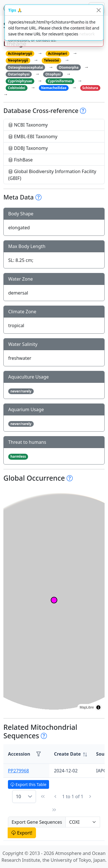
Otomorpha (69, 67)
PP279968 (18, 771)
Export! (22, 833)
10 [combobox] (18, 796)
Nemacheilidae (54, 88)
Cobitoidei (17, 88)
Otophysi (53, 74)
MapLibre (87, 707)
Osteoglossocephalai (26, 67)
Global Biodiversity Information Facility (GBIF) (52, 175)
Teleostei (51, 60)
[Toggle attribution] (98, 707)
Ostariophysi (19, 74)
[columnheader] (70, 754)
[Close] (99, 10)
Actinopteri (58, 53)
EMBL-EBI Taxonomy (33, 136)
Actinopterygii (20, 53)
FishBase (20, 160)
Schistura (90, 88)
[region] (54, 600)
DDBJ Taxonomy (28, 148)
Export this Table (28, 784)
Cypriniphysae (20, 81)
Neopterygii (18, 60)
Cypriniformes (60, 81)
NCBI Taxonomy (28, 125)
